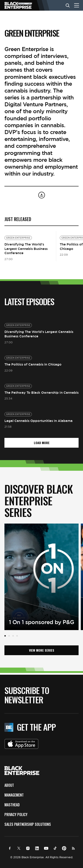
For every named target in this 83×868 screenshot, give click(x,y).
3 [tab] (13, 636)
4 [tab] (17, 636)
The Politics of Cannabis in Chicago (33, 364)
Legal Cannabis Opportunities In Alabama (39, 421)
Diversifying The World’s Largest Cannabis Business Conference (26, 249)
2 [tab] (9, 636)
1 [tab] (5, 636)
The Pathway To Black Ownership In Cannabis (41, 392)
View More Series (42, 650)
